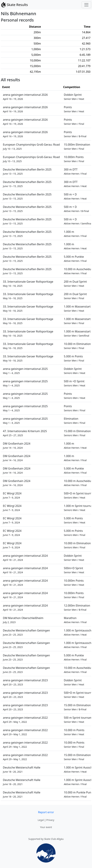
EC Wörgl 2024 (12, 495)
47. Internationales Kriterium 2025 (25, 433)
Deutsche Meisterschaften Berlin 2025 (27, 171)
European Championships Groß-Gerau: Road (31, 147)
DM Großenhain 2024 (17, 446)
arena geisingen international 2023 (25, 682)
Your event (46, 827)
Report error (46, 812)
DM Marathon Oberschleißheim (23, 620)
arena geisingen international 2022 (25, 720)
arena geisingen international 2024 (25, 558)
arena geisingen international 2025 (25, 371)
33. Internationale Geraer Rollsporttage (28, 284)
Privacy (50, 820)
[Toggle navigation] (86, 5)
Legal (41, 820)
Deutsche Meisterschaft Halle (22, 769)
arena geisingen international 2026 (25, 97)
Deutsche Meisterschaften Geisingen (26, 632)
